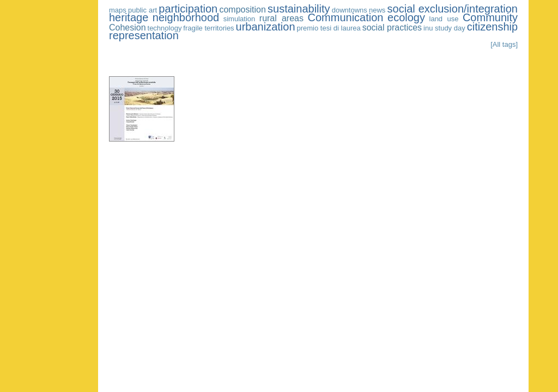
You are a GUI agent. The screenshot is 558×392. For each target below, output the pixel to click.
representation (144, 35)
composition (242, 10)
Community (490, 17)
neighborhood (186, 17)
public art (142, 10)
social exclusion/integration (453, 9)
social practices (392, 27)
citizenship (492, 27)
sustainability (299, 9)
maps (118, 10)
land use (444, 19)
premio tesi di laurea (328, 28)
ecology (406, 17)
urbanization (266, 27)
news (377, 10)
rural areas (281, 18)
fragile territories (208, 28)
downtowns (350, 10)
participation (188, 9)
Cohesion (128, 27)
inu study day (444, 28)
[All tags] (504, 44)
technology (165, 28)
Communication (346, 17)
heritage (129, 17)
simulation (239, 19)
